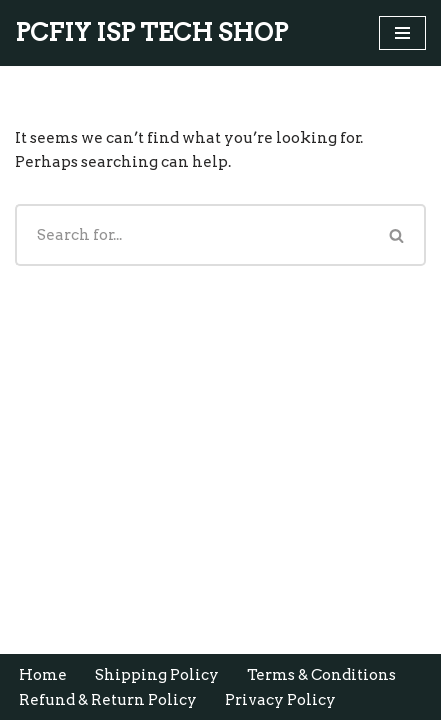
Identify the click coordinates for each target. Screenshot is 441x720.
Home (43, 675)
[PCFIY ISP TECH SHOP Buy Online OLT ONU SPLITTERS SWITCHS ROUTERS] (151, 33)
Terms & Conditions (321, 675)
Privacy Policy (280, 700)
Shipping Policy (157, 675)
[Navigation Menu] (402, 33)
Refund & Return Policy (108, 700)
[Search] (192, 235)
